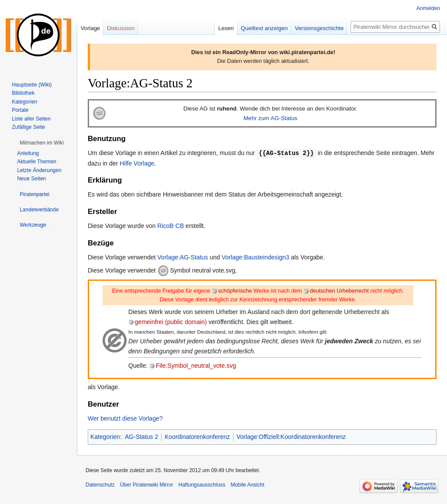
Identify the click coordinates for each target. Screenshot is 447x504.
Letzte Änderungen (39, 170)
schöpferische (235, 290)
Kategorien (105, 436)
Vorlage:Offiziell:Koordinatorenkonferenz (291, 436)
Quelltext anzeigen (265, 28)
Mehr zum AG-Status (270, 118)
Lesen (226, 28)
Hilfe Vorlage (137, 163)
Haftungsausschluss (202, 484)
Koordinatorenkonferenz (197, 436)
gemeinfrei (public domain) (171, 321)
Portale (20, 110)
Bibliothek (23, 93)
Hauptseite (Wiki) (32, 85)
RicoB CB (171, 225)
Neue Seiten (31, 179)
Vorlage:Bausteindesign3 (256, 257)
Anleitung (28, 153)
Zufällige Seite (28, 127)
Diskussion (121, 28)
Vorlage (90, 28)
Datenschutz (100, 484)
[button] (42, 143)
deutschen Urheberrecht (339, 290)
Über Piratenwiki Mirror (147, 484)
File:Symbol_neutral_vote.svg (196, 365)
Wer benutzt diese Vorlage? (125, 418)
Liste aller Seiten (31, 119)
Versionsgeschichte (319, 28)
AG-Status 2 (141, 436)
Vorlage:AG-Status (183, 257)
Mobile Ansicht (247, 484)
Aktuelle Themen (37, 162)
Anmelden (428, 8)
